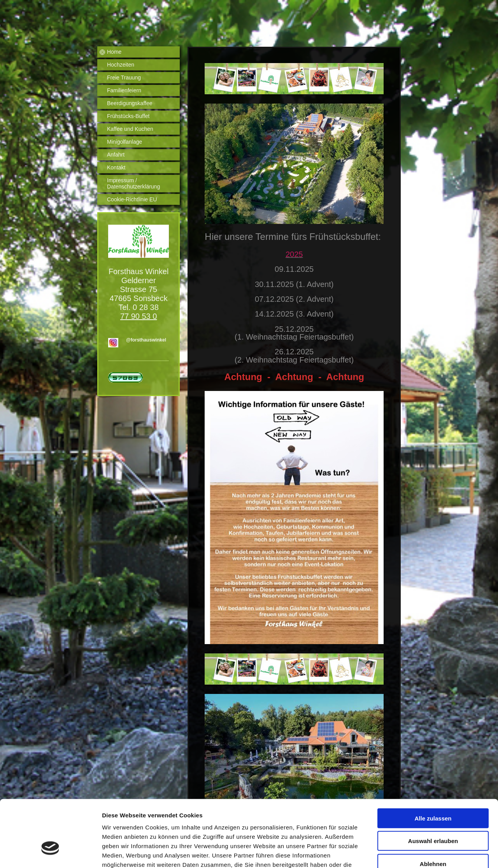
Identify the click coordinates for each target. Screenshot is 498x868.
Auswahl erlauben (433, 788)
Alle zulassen (433, 765)
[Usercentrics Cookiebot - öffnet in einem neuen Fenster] (50, 853)
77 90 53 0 (139, 316)
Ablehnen (433, 811)
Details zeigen (414, 853)
